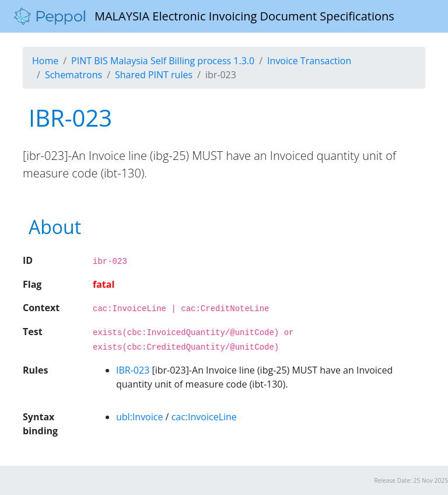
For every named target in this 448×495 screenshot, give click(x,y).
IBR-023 (133, 370)
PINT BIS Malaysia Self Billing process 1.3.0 (163, 61)
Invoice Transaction (309, 61)
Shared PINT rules (154, 75)
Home (45, 61)
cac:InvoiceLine (204, 417)
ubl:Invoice (139, 417)
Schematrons (73, 75)
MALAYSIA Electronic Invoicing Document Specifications (204, 16)
